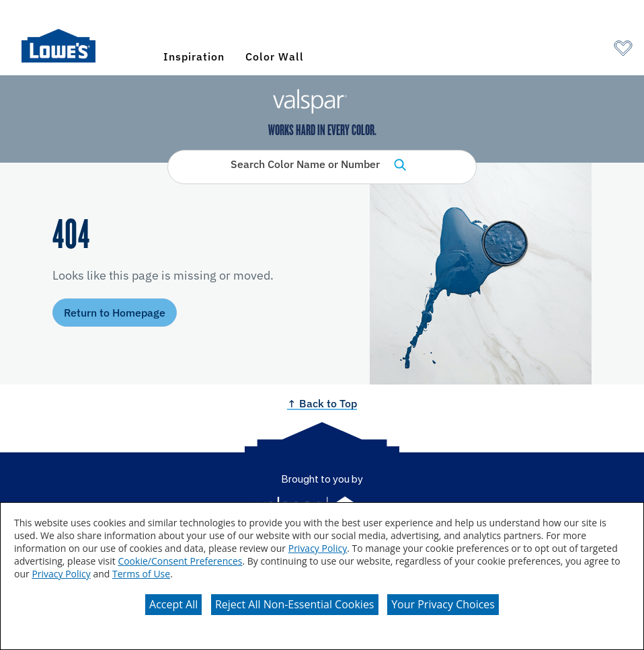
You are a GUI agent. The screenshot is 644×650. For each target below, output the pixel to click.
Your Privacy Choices (443, 604)
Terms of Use (141, 574)
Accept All (173, 604)
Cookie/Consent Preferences (180, 561)
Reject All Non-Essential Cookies (295, 604)
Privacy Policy (318, 548)
